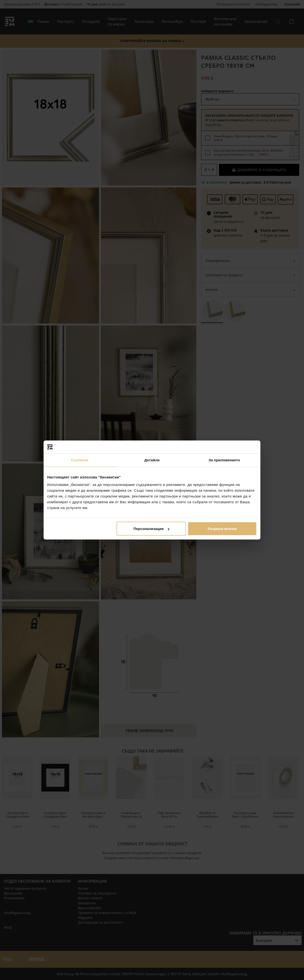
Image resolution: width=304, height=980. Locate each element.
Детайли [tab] (152, 460)
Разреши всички (222, 529)
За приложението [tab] (224, 460)
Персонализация (151, 529)
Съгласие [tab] (80, 460)
